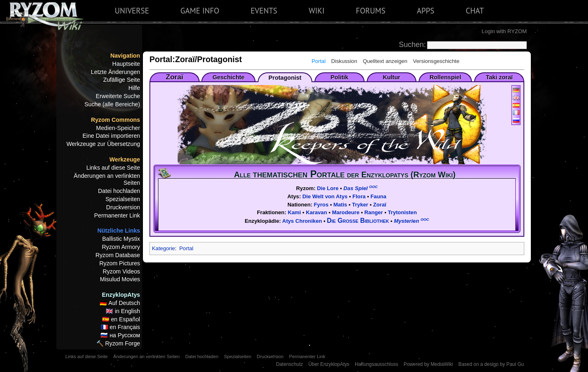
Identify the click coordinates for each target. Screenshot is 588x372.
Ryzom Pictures (120, 263)
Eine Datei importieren (111, 136)
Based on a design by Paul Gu (491, 364)
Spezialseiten (123, 199)
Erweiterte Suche (118, 96)
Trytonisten (402, 212)
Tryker (360, 205)
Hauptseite (126, 64)
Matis (340, 205)
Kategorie (163, 248)
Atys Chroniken (302, 221)
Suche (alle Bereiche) (112, 104)
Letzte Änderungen (116, 72)
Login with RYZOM (504, 31)
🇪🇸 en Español (121, 319)
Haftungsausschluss (376, 364)
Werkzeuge (125, 159)
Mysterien (412, 221)
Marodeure (346, 212)
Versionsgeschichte (436, 61)
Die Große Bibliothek (358, 221)
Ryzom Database (118, 255)
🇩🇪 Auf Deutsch (120, 303)
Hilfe (134, 88)
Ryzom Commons (116, 120)
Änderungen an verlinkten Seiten (107, 179)
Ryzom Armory (121, 247)
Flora (359, 196)
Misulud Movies (120, 279)
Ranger (373, 212)
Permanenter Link (117, 215)
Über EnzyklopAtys (329, 364)
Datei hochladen (119, 191)
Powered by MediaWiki (428, 364)
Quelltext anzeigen (385, 61)
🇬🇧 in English (123, 311)
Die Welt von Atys (325, 196)
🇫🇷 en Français (120, 327)
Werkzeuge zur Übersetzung (103, 144)
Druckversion (123, 207)
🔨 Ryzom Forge (118, 343)
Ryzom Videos (121, 271)
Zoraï (380, 205)
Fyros (321, 205)
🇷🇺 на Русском (120, 335)
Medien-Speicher (118, 128)
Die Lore (328, 188)
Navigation (125, 56)
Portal (318, 61)
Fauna (378, 196)
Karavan (316, 212)
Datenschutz (290, 364)
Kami (294, 212)
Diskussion (344, 61)
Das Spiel (361, 188)
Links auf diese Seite (114, 168)
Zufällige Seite (122, 80)
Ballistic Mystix (121, 239)
